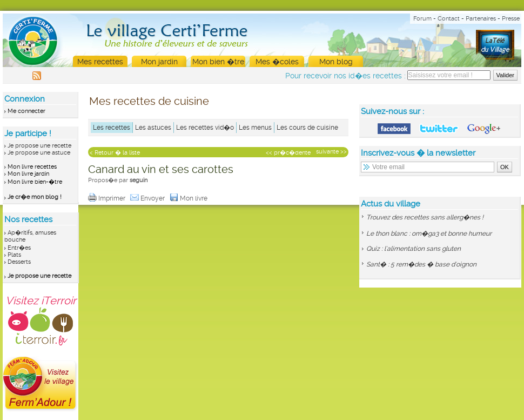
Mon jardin (159, 62)
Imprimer (108, 198)
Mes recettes (100, 62)
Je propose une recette (39, 146)
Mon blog (336, 62)
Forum (422, 19)
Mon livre (189, 198)
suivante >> (331, 152)
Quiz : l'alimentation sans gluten (414, 249)
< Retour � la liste (115, 153)
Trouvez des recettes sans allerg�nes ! (425, 217)
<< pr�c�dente (288, 153)
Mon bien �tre (218, 62)
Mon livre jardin (28, 174)
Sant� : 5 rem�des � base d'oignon (421, 264)
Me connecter (26, 111)
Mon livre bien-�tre (35, 182)
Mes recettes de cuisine (149, 101)
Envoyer (148, 198)
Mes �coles (277, 62)
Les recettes (112, 128)
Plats (14, 255)
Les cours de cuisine (307, 128)
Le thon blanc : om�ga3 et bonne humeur (429, 234)
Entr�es (19, 248)
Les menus (255, 128)
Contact (449, 19)
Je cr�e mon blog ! (35, 197)
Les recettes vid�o (205, 128)
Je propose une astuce (39, 153)
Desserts (19, 262)
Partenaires (481, 19)
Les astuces (153, 128)
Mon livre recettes (32, 167)
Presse (511, 19)
